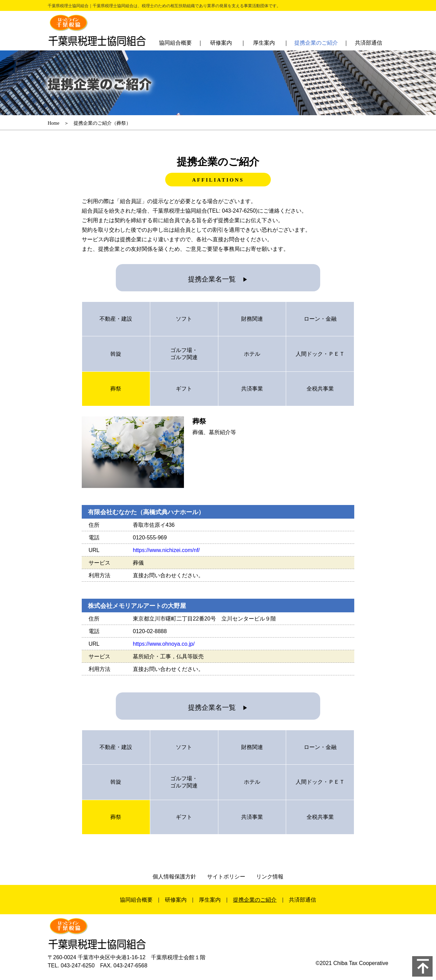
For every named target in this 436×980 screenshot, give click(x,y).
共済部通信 (369, 42)
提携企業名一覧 (218, 279)
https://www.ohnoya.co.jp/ (164, 644)
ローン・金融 (320, 319)
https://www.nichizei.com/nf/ (166, 550)
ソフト (184, 319)
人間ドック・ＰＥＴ (320, 354)
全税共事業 (320, 389)
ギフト (184, 389)
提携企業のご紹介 (316, 42)
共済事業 (252, 389)
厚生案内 (264, 42)
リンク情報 (270, 877)
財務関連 (252, 319)
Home (53, 123)
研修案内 (221, 42)
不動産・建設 (116, 319)
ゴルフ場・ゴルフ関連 (184, 354)
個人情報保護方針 (174, 877)
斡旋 (116, 354)
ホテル (252, 354)
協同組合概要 (175, 42)
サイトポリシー (226, 877)
